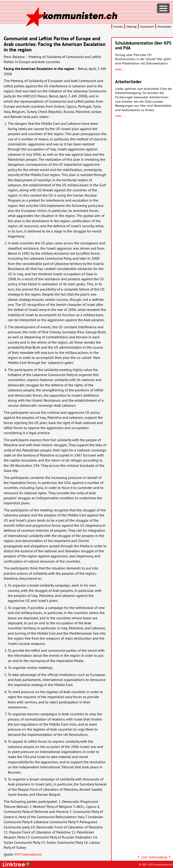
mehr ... (120, 69)
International (28, 854)
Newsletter (164, 27)
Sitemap (131, 27)
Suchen (118, 27)
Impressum (147, 27)
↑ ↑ (154, 857)
